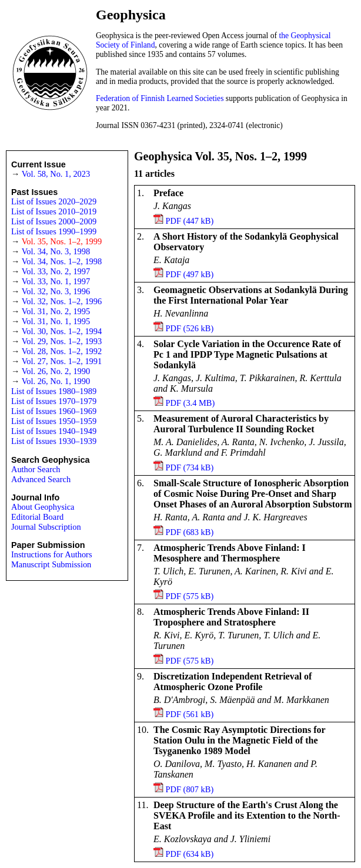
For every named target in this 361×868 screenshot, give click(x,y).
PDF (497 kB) (190, 274)
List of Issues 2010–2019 (54, 211)
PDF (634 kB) (190, 854)
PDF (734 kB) (190, 467)
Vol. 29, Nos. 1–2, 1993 (62, 341)
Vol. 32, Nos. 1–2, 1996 (62, 301)
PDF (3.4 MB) (190, 403)
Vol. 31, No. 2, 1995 (56, 311)
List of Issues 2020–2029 (54, 201)
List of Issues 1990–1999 (54, 231)
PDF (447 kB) (190, 221)
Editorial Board (37, 517)
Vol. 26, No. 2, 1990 (56, 371)
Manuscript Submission (51, 564)
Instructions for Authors (52, 554)
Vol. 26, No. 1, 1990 (56, 381)
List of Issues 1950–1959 (54, 421)
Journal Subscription (46, 527)
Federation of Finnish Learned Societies (160, 98)
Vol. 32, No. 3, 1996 (56, 291)
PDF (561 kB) (190, 714)
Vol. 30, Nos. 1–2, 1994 (62, 331)
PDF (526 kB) (190, 328)
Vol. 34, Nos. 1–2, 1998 (62, 261)
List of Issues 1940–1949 (54, 431)
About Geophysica (43, 507)
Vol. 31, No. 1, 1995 (56, 321)
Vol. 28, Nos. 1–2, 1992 (62, 351)
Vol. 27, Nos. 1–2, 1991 (62, 361)
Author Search (36, 469)
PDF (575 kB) (190, 596)
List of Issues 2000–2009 (54, 221)
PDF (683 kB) (190, 532)
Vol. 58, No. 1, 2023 (56, 174)
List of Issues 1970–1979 (54, 401)
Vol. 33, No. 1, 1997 (56, 281)
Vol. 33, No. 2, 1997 (56, 271)
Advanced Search (41, 479)
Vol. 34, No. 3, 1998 (56, 251)
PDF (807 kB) (190, 789)
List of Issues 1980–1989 (54, 391)
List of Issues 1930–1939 (54, 441)
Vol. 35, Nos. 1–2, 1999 (62, 241)
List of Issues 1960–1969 (54, 411)
